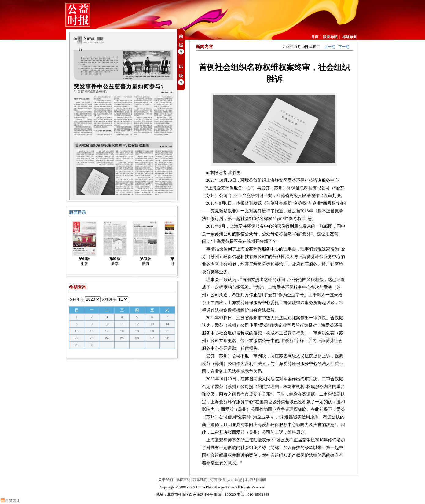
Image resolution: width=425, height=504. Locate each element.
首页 (315, 37)
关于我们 (166, 480)
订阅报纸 (218, 480)
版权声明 (183, 480)
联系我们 (200, 480)
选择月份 (109, 299)
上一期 (330, 47)
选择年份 (76, 299)
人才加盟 (235, 480)
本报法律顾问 (256, 480)
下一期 (344, 47)
